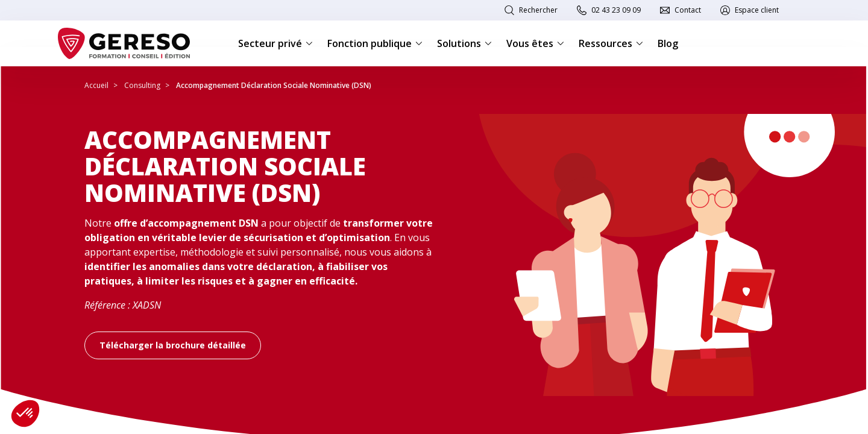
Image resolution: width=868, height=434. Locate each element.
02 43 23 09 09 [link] (616, 10)
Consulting (142, 85)
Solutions (464, 43)
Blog (668, 43)
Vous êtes (535, 43)
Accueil (96, 85)
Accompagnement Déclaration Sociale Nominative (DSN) (274, 85)
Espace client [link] (757, 10)
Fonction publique (375, 43)
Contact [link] (688, 10)
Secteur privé (275, 43)
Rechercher (538, 10)
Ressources (611, 43)
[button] (25, 414)
